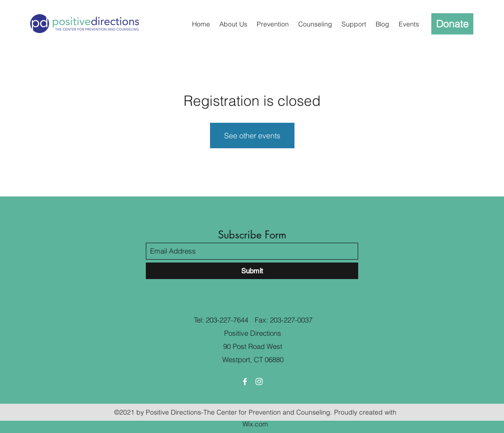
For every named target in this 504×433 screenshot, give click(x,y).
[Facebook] (245, 382)
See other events (252, 136)
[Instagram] (259, 382)
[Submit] (252, 271)
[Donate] (452, 24)
